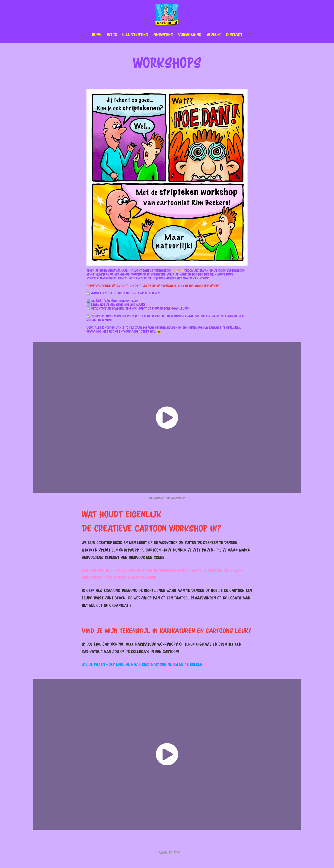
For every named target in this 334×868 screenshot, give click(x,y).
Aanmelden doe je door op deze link (117, 293)
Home (96, 34)
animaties (163, 34)
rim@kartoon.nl (157, 664)
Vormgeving (190, 34)
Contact (234, 34)
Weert (215, 286)
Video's (214, 34)
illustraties (135, 34)
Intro (112, 34)
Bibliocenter (199, 286)
